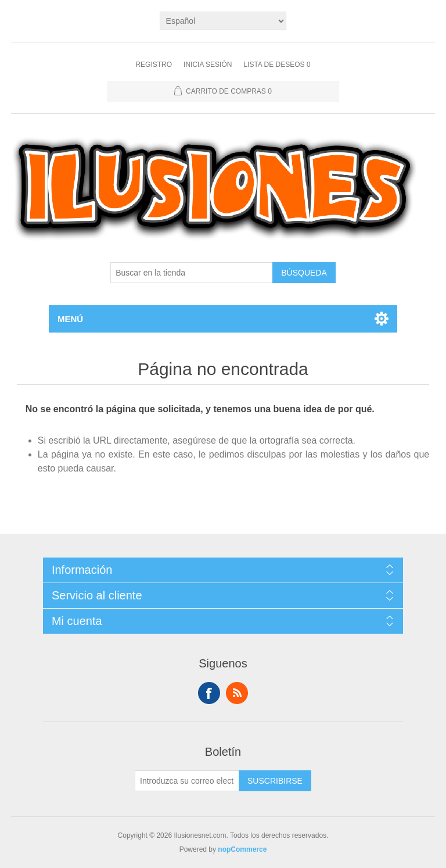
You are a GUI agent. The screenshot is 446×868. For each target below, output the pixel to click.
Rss (237, 693)
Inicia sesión (208, 65)
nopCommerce (242, 849)
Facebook (209, 693)
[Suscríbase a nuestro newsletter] (187, 781)
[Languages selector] (223, 21)
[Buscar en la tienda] (192, 273)
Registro (154, 65)
